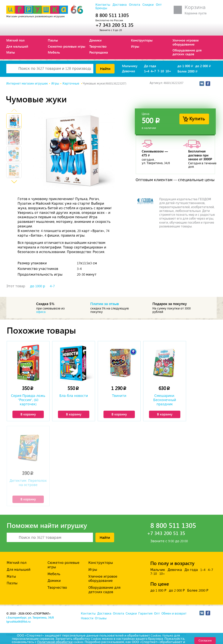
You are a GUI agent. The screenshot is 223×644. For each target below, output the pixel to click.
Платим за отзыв (105, 304)
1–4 (147, 71)
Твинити (119, 396)
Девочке (129, 71)
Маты (11, 52)
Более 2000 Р (198, 590)
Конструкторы (142, 40)
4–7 (153, 71)
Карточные (71, 84)
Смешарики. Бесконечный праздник (165, 400)
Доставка (120, 5)
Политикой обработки (55, 642)
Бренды (101, 8)
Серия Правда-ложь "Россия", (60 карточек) (28, 400)
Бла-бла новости (74, 396)
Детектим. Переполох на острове (28, 483)
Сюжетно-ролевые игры (67, 46)
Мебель (54, 52)
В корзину (28, 414)
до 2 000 (203, 66)
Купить (197, 118)
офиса (41, 312)
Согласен (205, 640)
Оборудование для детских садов (187, 52)
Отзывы (101, 618)
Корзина (195, 7)
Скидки (148, 5)
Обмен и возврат (174, 614)
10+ (168, 71)
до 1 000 (186, 66)
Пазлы (53, 40)
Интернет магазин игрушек (27, 84)
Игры (135, 46)
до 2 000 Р (177, 590)
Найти (105, 68)
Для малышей (17, 46)
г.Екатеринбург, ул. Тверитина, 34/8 (30, 617)
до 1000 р (38, 286)
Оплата (134, 5)
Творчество (98, 46)
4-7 (52, 286)
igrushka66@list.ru (18, 621)
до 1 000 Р (158, 590)
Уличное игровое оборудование (186, 42)
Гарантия (145, 614)
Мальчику (130, 66)
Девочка (175, 570)
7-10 (161, 71)
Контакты (103, 5)
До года (150, 66)
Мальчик (158, 570)
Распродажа (99, 52)
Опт (159, 5)
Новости (87, 618)
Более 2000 (188, 71)
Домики (95, 40)
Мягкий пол (15, 40)
